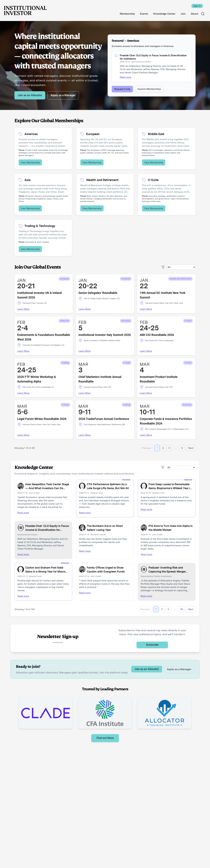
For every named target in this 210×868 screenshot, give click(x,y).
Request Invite (122, 89)
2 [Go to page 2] (163, 448)
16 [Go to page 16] (181, 609)
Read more (126, 77)
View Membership (30, 162)
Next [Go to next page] (191, 448)
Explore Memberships (149, 89)
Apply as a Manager (63, 95)
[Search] (203, 14)
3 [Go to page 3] (169, 448)
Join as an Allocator (30, 95)
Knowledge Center (34, 467)
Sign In (197, 6)
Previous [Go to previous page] (146, 448)
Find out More (105, 738)
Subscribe (152, 645)
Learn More (23, 309)
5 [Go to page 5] (182, 448)
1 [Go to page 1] (157, 448)
